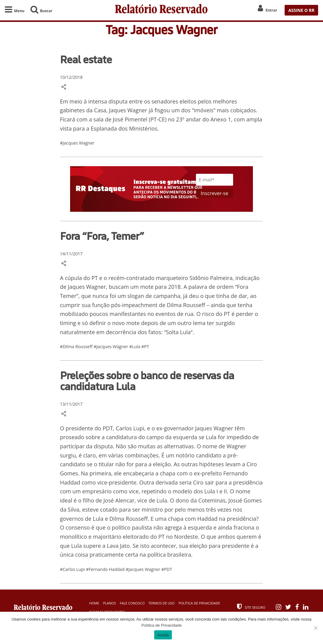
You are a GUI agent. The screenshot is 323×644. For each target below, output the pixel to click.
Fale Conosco (132, 603)
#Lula (135, 346)
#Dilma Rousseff (77, 346)
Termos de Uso (161, 603)
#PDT (167, 569)
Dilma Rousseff (185, 305)
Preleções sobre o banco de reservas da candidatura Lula (147, 381)
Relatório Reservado (161, 10)
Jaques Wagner (128, 110)
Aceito (163, 635)
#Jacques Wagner (77, 143)
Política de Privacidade (199, 603)
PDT (108, 428)
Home (94, 603)
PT (95, 278)
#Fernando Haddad (106, 569)
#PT (145, 346)
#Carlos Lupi (73, 569)
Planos (109, 603)
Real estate (86, 59)
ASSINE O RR (301, 10)
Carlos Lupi (130, 428)
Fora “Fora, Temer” (102, 236)
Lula (185, 332)
